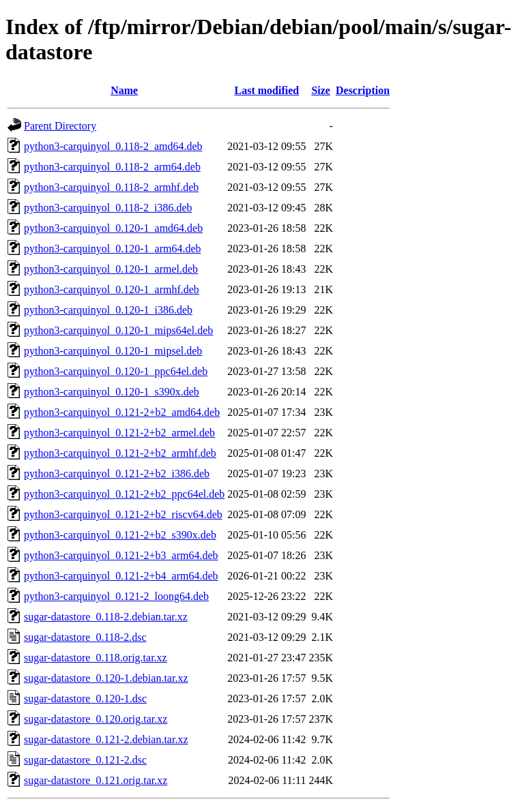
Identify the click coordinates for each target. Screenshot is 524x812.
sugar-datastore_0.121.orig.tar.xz (96, 780)
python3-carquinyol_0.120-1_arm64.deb (113, 249)
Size (321, 90)
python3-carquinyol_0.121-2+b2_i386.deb (117, 473)
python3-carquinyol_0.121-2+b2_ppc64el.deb (124, 494)
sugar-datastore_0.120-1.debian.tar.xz (106, 678)
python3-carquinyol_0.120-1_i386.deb (108, 310)
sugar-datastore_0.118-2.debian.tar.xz (106, 617)
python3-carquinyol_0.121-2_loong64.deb (116, 596)
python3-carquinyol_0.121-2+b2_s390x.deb (120, 535)
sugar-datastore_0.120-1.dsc (85, 698)
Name (124, 90)
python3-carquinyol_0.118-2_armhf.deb (111, 187)
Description (363, 90)
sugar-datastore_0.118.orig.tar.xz (96, 658)
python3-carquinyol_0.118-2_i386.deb (108, 208)
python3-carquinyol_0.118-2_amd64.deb (113, 146)
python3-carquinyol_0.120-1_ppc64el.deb (116, 371)
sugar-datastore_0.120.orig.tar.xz (96, 719)
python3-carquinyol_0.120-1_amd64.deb (113, 228)
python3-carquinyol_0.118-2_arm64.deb (112, 167)
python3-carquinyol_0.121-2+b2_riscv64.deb (123, 514)
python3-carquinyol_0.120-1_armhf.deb (112, 289)
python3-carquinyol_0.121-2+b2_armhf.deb (120, 453)
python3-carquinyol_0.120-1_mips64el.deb (118, 330)
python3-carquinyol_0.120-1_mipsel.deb (113, 351)
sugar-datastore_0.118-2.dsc (85, 637)
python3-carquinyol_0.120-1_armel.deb (111, 269)
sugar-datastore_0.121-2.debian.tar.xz (106, 739)
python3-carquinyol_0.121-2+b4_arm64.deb (121, 576)
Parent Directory (60, 126)
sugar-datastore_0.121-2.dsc (85, 760)
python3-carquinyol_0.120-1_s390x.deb (112, 392)
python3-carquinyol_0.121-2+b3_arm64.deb (121, 555)
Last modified (267, 90)
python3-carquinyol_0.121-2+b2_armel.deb (119, 433)
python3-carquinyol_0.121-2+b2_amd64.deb (122, 412)
